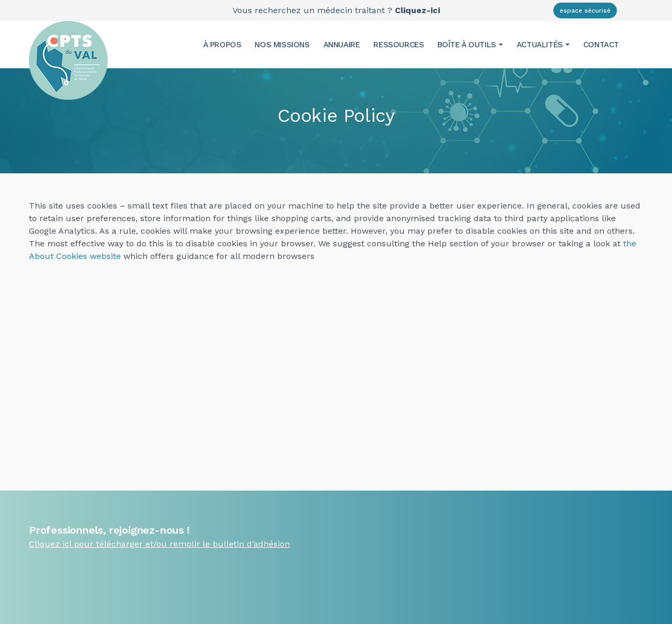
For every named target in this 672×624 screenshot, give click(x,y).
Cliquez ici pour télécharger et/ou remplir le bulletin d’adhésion (159, 544)
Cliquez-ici (417, 10)
